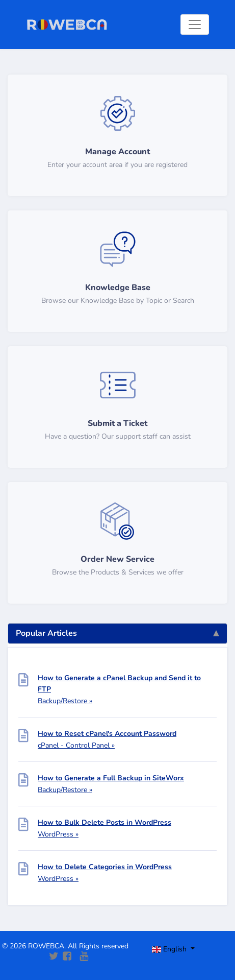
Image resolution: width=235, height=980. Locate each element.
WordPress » (58, 834)
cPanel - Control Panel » (76, 745)
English (171, 949)
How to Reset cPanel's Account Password (107, 734)
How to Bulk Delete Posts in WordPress (105, 822)
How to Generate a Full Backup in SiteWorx (111, 778)
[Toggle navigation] (195, 25)
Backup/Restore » (65, 701)
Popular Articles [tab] (118, 633)
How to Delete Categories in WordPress (105, 867)
